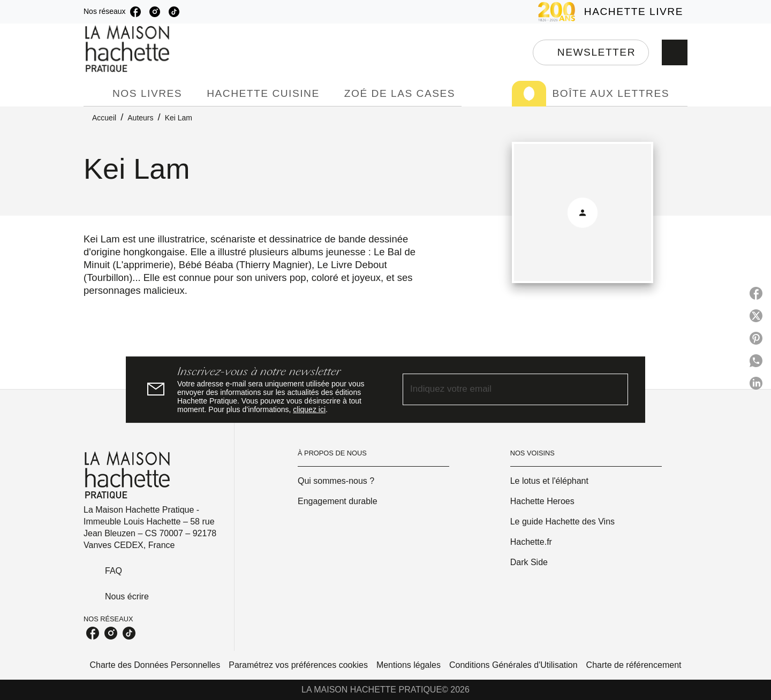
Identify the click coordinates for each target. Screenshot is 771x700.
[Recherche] (675, 52)
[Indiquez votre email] (502, 390)
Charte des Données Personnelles (155, 665)
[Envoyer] (615, 390)
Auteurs (140, 118)
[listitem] (135, 12)
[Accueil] (128, 49)
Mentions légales (409, 665)
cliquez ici (309, 409)
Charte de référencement (634, 665)
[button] (591, 52)
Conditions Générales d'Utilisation (513, 665)
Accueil (104, 118)
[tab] (95, 94)
